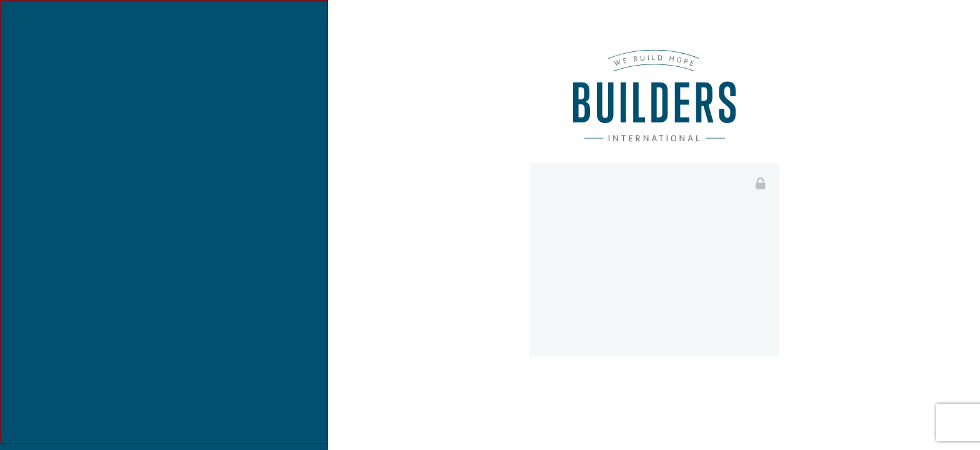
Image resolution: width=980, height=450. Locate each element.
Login (654, 390)
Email (567, 228)
